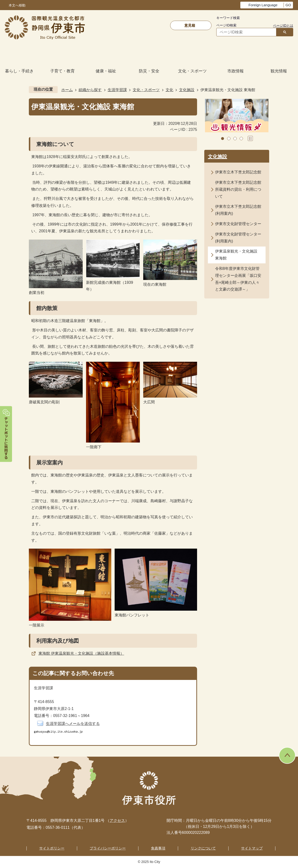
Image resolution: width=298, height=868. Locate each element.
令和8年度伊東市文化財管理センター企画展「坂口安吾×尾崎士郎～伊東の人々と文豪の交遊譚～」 (238, 279)
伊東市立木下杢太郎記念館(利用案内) (238, 210)
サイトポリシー (52, 848)
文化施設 (187, 90)
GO (288, 5)
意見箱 (190, 25)
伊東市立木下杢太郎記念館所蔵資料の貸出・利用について (238, 189)
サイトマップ (252, 848)
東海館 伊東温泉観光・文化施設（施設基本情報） (81, 653)
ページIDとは (283, 25)
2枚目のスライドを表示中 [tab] (229, 139)
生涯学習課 (117, 90)
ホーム (67, 90)
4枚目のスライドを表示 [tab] (241, 139)
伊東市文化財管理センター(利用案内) (238, 238)
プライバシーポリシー (108, 848)
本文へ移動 (17, 5)
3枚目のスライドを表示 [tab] (235, 139)
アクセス (117, 820)
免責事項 (158, 848)
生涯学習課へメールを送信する (73, 724)
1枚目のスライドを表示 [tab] (223, 139)
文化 (169, 90)
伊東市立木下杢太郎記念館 (238, 172)
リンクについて (203, 848)
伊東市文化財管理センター (238, 224)
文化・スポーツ (146, 90)
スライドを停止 (250, 138)
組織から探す (90, 90)
